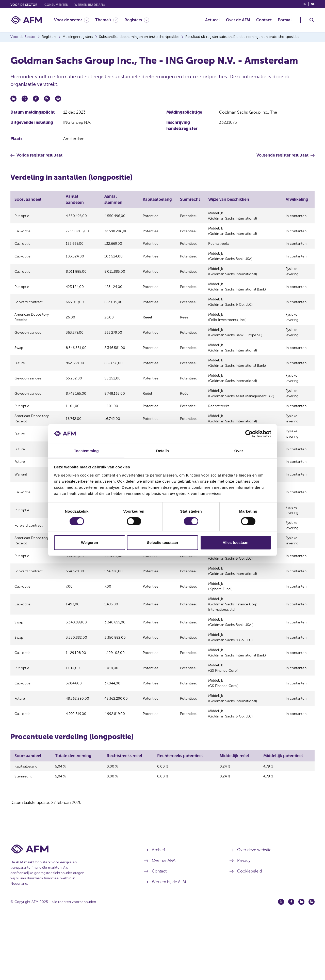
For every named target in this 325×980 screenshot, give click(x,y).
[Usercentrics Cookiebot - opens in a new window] (249, 434)
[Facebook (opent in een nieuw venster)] (291, 960)
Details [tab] (162, 450)
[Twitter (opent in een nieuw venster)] (281, 960)
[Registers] (137, 20)
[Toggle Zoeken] (312, 20)
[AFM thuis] (26, 20)
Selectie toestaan (163, 542)
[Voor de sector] (72, 20)
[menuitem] (75, 20)
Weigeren (90, 542)
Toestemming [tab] (86, 450)
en (304, 4)
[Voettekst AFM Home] (70, 908)
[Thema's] (107, 20)
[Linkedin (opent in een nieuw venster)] (301, 960)
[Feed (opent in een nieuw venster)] (312, 960)
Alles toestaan (236, 542)
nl (313, 4)
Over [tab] (239, 450)
